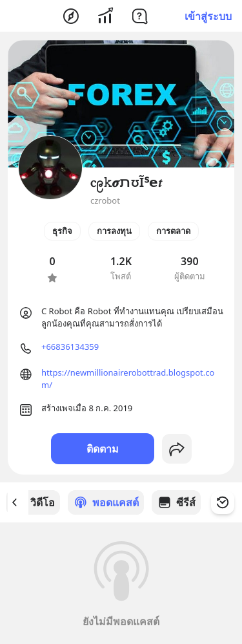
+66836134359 (70, 347)
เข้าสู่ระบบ (208, 16)
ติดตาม (103, 449)
